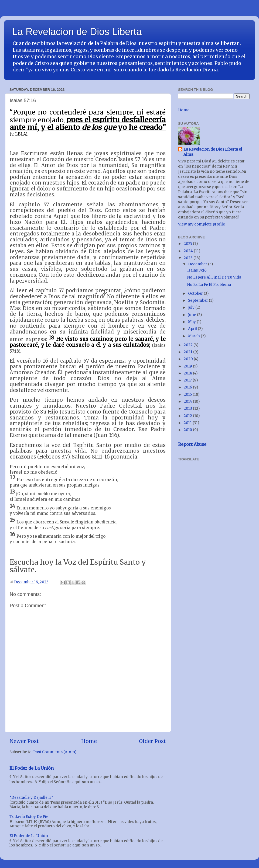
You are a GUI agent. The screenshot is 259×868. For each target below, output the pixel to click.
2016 (188, 387)
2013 (188, 409)
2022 (189, 345)
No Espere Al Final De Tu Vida (214, 277)
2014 (188, 402)
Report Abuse (192, 444)
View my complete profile (202, 224)
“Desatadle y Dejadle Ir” (31, 798)
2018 (188, 373)
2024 (189, 251)
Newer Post (24, 741)
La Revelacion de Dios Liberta (77, 32)
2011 (188, 423)
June (192, 315)
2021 (188, 352)
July (192, 308)
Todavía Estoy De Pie (29, 817)
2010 (188, 430)
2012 (188, 416)
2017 (188, 380)
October (196, 294)
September (198, 301)
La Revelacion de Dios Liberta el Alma (213, 152)
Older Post (152, 741)
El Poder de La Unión (32, 768)
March (194, 336)
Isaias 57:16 (197, 270)
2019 (188, 366)
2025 (188, 244)
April (193, 329)
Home (89, 741)
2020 (189, 359)
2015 (188, 395)
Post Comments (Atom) (55, 752)
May (192, 322)
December (198, 264)
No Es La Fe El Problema (209, 285)
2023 (189, 258)
